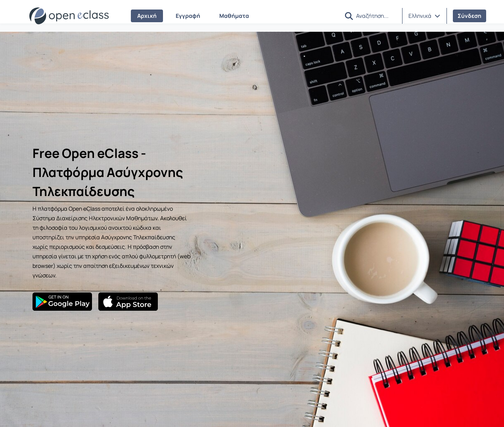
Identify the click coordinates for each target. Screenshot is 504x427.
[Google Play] (62, 302)
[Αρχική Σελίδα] (69, 16)
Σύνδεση (470, 16)
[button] (349, 16)
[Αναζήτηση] (376, 15)
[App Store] (128, 302)
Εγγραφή (188, 16)
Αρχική (147, 16)
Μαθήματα (234, 16)
